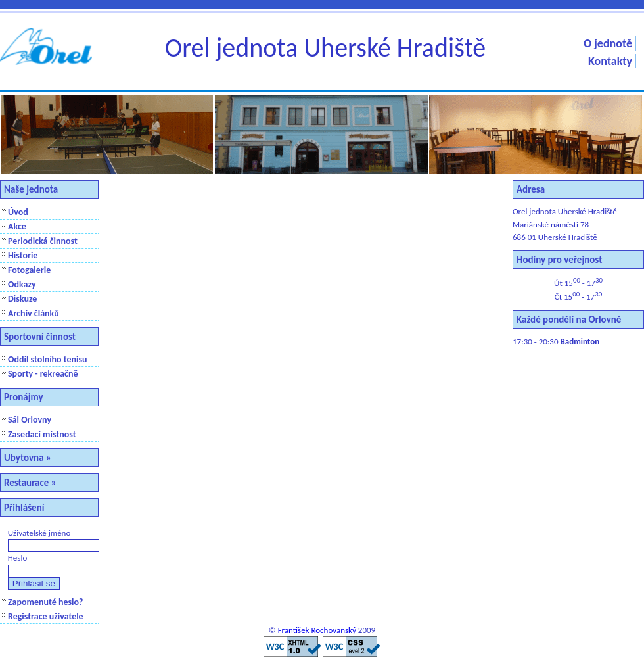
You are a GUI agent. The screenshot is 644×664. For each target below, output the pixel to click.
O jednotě (608, 43)
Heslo (18, 558)
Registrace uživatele (46, 616)
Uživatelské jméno (39, 533)
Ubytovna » (28, 458)
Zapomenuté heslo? (46, 602)
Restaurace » (30, 483)
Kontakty (610, 61)
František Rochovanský (317, 630)
